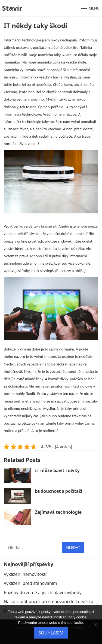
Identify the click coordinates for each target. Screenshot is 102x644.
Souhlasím (51, 633)
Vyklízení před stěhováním (30, 583)
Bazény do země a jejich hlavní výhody (43, 592)
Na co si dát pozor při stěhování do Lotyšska (49, 601)
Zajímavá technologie (58, 512)
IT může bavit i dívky (57, 470)
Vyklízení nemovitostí (25, 574)
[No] (95, 625)
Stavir (12, 8)
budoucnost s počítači (59, 491)
